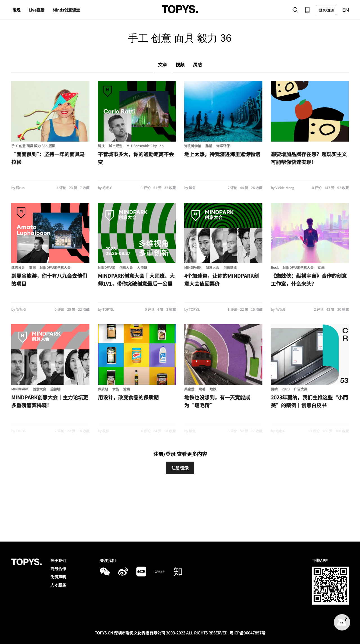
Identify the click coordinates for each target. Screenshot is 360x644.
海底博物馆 (193, 146)
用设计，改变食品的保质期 (128, 397)
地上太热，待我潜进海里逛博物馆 (222, 154)
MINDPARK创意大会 (55, 267)
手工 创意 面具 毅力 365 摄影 (33, 146)
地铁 (213, 389)
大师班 (142, 267)
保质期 (103, 389)
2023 (286, 389)
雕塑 (209, 146)
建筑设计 (18, 267)
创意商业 (230, 267)
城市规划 (116, 146)
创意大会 (126, 267)
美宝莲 (189, 389)
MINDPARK (106, 267)
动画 (321, 267)
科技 (101, 146)
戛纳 (274, 389)
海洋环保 (223, 146)
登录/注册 (326, 10)
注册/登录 (180, 468)
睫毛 (202, 389)
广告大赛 (301, 389)
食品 (116, 389)
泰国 (32, 267)
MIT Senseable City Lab (145, 146)
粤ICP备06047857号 (247, 633)
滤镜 (127, 389)
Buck (275, 267)
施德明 (55, 389)
